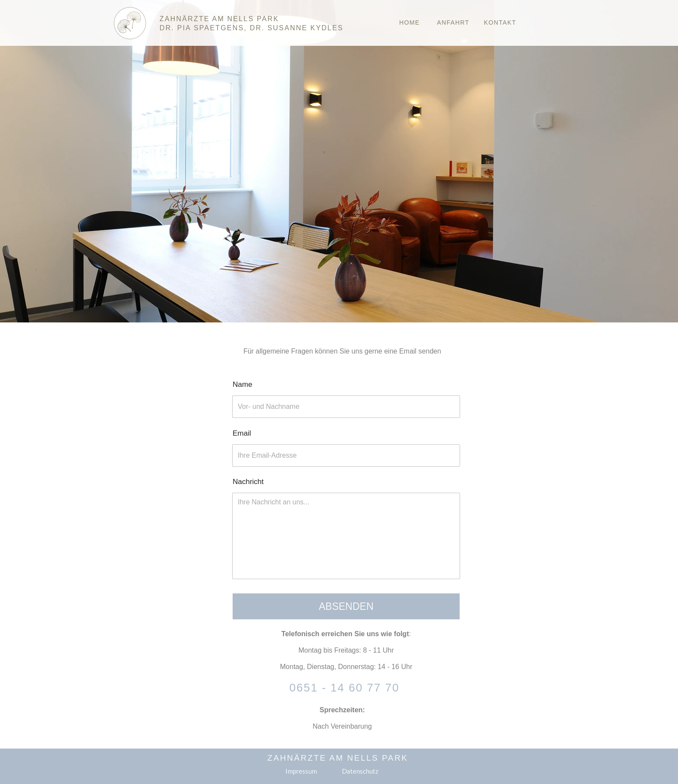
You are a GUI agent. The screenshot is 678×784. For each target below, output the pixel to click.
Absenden (346, 606)
